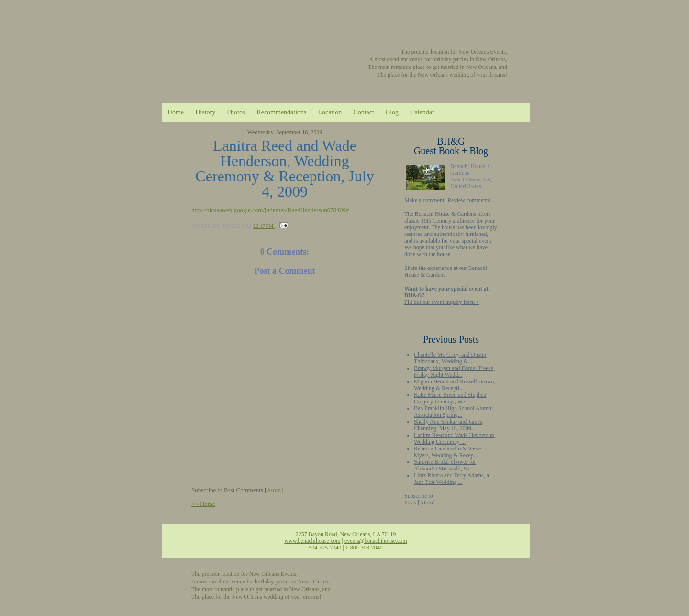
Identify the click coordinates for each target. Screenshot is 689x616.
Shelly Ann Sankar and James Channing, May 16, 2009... (448, 425)
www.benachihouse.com (312, 541)
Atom (426, 503)
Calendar (422, 112)
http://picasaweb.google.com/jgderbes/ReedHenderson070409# (270, 210)
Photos (236, 112)
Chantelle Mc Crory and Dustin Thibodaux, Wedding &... (450, 358)
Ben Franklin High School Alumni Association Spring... (453, 412)
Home (176, 112)
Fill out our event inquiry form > (442, 302)
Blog (392, 112)
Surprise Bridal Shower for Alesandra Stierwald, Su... (445, 465)
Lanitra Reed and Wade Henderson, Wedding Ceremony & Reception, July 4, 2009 (284, 168)
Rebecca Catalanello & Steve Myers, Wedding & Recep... (447, 452)
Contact (364, 112)
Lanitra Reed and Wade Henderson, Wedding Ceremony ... (455, 438)
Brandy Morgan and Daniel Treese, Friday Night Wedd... (454, 371)
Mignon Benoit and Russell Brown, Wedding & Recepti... (455, 385)
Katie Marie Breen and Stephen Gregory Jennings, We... (450, 398)
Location (330, 112)
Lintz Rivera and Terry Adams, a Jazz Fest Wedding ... (451, 479)
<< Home (203, 504)
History (205, 112)
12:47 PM (264, 226)
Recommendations (281, 112)
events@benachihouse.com (376, 541)
